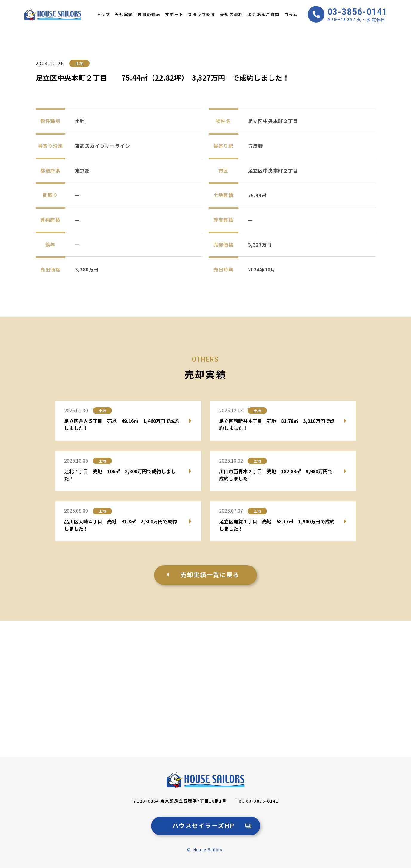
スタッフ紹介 (201, 14)
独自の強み (149, 14)
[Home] (53, 14)
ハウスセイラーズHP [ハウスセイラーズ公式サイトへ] (203, 825)
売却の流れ (231, 14)
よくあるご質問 (264, 14)
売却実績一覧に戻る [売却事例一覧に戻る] (210, 575)
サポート (174, 14)
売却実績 (124, 14)
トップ (103, 14)
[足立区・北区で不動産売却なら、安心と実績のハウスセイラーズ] (206, 780)
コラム (291, 14)
